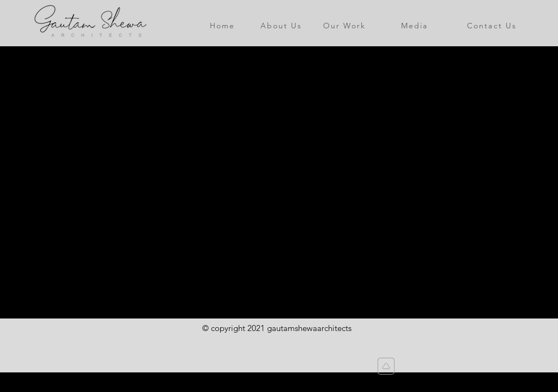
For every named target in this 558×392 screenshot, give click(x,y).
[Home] (222, 26)
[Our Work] (344, 26)
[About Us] (281, 26)
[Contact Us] (492, 26)
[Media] (414, 26)
